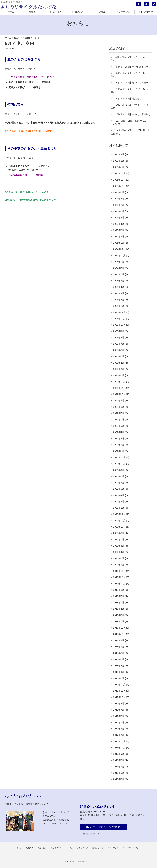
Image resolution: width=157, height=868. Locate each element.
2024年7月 (119, 268)
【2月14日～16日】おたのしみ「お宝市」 (130, 91)
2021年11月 (119, 464)
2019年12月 (119, 571)
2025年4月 (119, 224)
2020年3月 (119, 558)
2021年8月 (119, 476)
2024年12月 (119, 249)
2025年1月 (119, 243)
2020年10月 (119, 527)
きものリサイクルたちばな (81, 862)
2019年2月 (119, 615)
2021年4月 (119, 495)
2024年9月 (119, 262)
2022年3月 (119, 438)
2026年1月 (119, 167)
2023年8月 (119, 337)
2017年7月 (119, 710)
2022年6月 (119, 419)
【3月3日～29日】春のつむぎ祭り (131, 83)
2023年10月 (119, 325)
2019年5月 (119, 602)
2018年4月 (119, 666)
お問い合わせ (146, 12)
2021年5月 (119, 489)
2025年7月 (119, 205)
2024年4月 (119, 287)
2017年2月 (119, 735)
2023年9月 (119, 331)
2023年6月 (119, 350)
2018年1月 (119, 678)
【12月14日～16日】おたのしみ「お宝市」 (128, 122)
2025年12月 (119, 173)
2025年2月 (119, 236)
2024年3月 (119, 293)
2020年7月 (119, 539)
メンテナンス (123, 12)
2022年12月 (119, 382)
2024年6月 (119, 274)
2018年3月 (119, 672)
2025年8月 (119, 199)
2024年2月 (119, 300)
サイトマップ (113, 848)
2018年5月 (119, 659)
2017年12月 (119, 684)
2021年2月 (119, 508)
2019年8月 (119, 590)
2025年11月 (119, 180)
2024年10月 (119, 255)
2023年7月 (119, 344)
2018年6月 (119, 653)
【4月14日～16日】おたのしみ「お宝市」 (130, 59)
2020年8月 (119, 533)
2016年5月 (119, 773)
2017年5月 (119, 722)
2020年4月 (119, 552)
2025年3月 (119, 230)
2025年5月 (119, 217)
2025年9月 (119, 192)
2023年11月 (119, 319)
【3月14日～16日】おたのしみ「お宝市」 (130, 75)
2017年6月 (119, 716)
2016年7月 (119, 767)
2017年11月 (119, 691)
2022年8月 (119, 407)
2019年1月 (119, 621)
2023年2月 (119, 369)
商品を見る (56, 12)
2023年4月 (119, 363)
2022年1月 (119, 451)
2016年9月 (119, 754)
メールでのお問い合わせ (103, 827)
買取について (78, 12)
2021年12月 (119, 457)
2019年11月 (119, 577)
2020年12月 (119, 514)
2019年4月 (119, 609)
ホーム (11, 12)
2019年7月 (119, 596)
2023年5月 (119, 356)
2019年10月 (119, 584)
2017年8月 (119, 703)
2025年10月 (119, 186)
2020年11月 (119, 520)
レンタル (101, 12)
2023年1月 (119, 375)
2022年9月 (119, 400)
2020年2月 (119, 565)
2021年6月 (119, 483)
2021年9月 (119, 470)
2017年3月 (119, 729)
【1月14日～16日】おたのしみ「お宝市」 (130, 106)
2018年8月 (119, 640)
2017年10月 (119, 697)
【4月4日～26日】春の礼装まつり (131, 67)
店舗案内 (34, 12)
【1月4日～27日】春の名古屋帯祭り (132, 114)
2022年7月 (119, 413)
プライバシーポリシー (132, 848)
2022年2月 (119, 445)
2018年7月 (119, 647)
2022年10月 (119, 394)
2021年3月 (119, 501)
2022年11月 (119, 388)
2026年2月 (119, 161)
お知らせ (18, 38)
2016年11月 (119, 748)
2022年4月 (119, 432)
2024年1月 (119, 306)
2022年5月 (119, 426)
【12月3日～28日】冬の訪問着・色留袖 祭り (130, 132)
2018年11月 (119, 628)
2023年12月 (119, 312)
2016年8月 (119, 760)
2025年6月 (119, 211)
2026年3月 (119, 154)
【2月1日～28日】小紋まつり (128, 99)
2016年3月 (119, 779)
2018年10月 (119, 634)
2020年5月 (119, 546)
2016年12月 (119, 741)
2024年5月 (119, 281)
